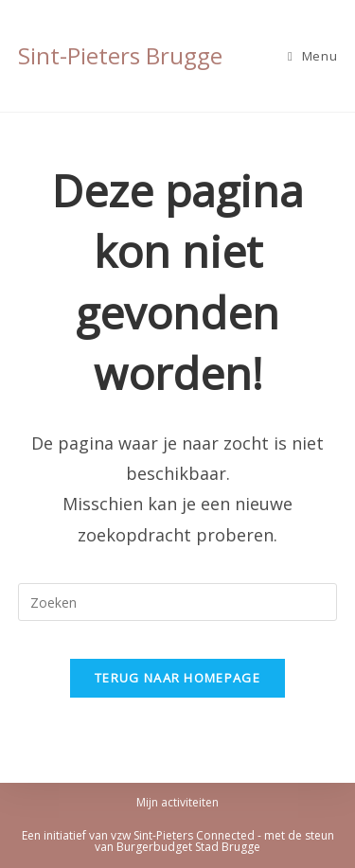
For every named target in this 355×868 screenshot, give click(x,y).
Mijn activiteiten (177, 802)
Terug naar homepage (177, 678)
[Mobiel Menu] (312, 56)
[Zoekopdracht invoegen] (178, 602)
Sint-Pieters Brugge (120, 55)
